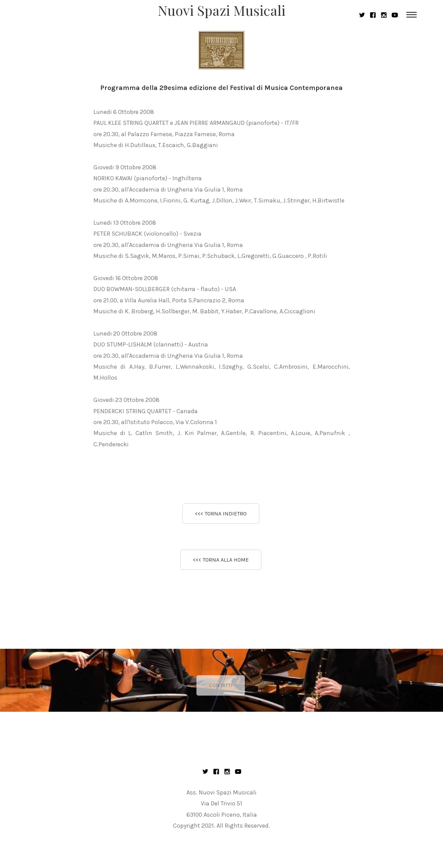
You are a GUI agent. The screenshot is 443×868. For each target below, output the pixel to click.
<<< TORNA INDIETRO (221, 514)
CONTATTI (221, 693)
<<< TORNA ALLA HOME (221, 561)
